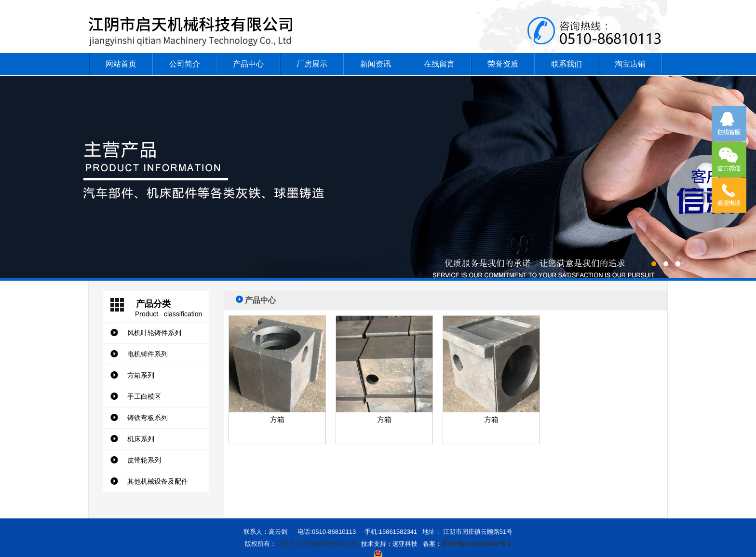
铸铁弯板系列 (148, 418)
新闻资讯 (376, 64)
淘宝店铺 (630, 64)
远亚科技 (405, 544)
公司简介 (185, 64)
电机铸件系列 (148, 354)
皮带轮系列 (144, 460)
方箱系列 (141, 375)
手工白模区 (144, 396)
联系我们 (567, 64)
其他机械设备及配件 (158, 481)
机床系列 (141, 439)
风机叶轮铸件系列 (154, 333)
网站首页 (121, 64)
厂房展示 (312, 64)
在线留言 (439, 64)
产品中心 (248, 64)
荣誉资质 (503, 64)
